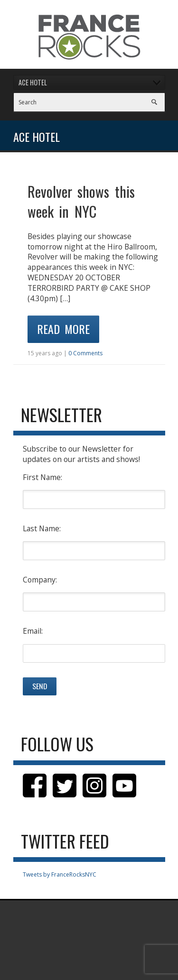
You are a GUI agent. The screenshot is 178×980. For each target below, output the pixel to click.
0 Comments (85, 353)
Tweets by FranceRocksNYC (60, 874)
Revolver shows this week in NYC (81, 201)
